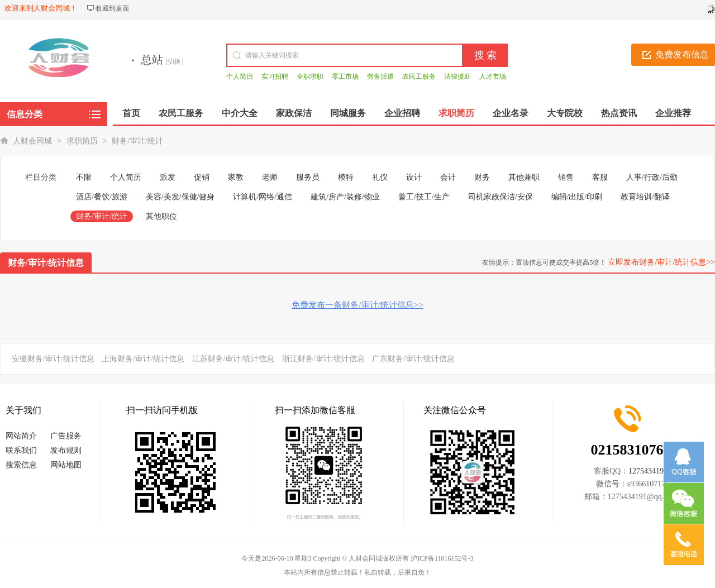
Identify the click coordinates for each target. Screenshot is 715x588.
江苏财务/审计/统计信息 (233, 359)
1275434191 (648, 471)
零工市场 (345, 77)
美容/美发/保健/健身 (180, 197)
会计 (448, 177)
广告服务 (66, 436)
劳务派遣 (380, 77)
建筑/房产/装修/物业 (345, 197)
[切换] (175, 61)
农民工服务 (419, 77)
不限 (84, 177)
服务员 (308, 177)
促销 (202, 177)
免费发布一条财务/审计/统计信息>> (357, 305)
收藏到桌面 (112, 8)
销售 (566, 177)
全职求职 (310, 77)
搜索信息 (21, 465)
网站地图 (66, 465)
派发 (168, 177)
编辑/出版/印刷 (577, 197)
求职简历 (82, 141)
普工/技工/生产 (424, 197)
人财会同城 (32, 141)
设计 (414, 177)
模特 (346, 177)
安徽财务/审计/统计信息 (53, 359)
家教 (236, 177)
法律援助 (457, 77)
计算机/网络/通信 (263, 197)
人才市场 (493, 77)
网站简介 (21, 436)
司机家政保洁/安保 (500, 197)
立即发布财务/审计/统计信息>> (661, 262)
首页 (131, 113)
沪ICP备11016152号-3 (442, 558)
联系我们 (21, 450)
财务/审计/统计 (137, 141)
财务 (482, 177)
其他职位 (161, 216)
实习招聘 (275, 77)
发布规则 (66, 450)
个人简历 (240, 77)
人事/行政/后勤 (652, 177)
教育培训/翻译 (645, 197)
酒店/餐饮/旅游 (102, 197)
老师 (270, 177)
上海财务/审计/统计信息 (143, 359)
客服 (600, 177)
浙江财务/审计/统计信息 (323, 359)
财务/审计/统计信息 (46, 263)
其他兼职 (524, 177)
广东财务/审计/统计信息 (413, 359)
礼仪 (380, 177)
